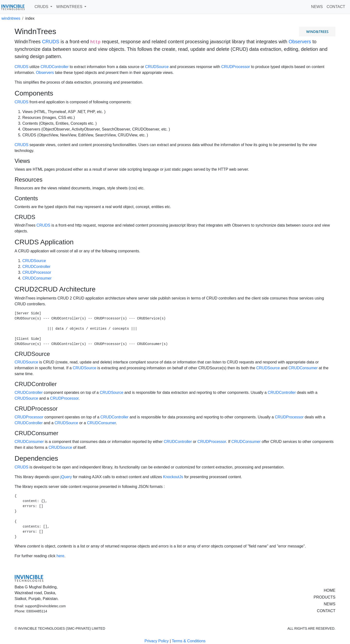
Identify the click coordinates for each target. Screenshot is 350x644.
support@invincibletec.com (45, 606)
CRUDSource (157, 67)
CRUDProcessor (236, 67)
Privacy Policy (157, 641)
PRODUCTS (324, 597)
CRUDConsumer (37, 278)
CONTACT (336, 7)
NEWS (317, 7)
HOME (330, 590)
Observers (300, 42)
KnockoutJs (173, 477)
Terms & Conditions (189, 641)
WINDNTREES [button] (70, 7)
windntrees (11, 18)
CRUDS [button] (42, 7)
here (61, 556)
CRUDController (55, 67)
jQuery (66, 477)
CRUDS (51, 42)
